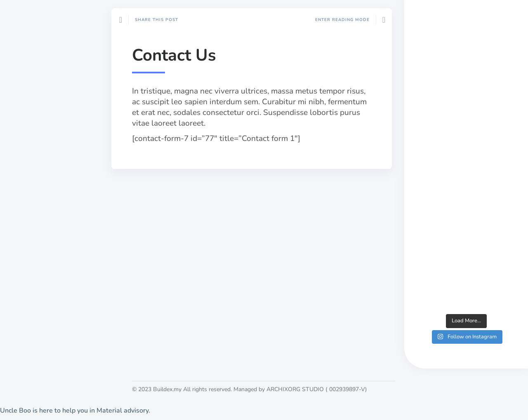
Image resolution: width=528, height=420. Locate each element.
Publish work (36, 326)
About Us (31, 312)
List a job (30, 340)
